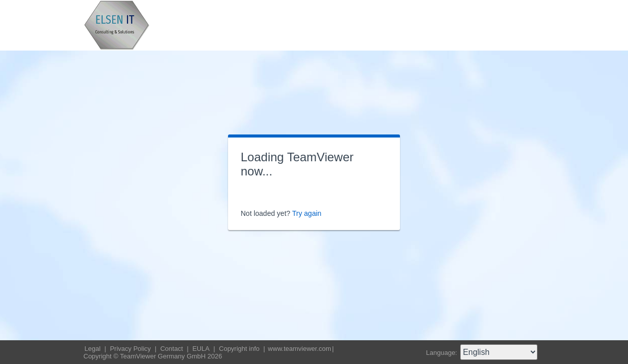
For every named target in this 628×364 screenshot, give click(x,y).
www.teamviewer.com (300, 349)
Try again (307, 213)
